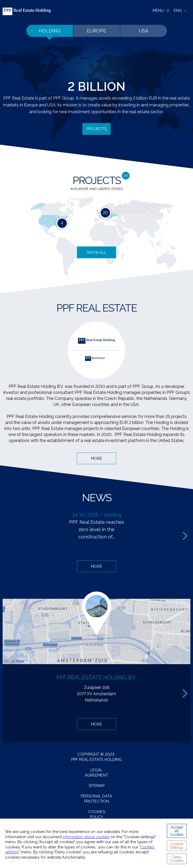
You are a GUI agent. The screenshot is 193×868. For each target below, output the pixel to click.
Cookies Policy (97, 814)
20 (105, 213)
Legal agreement (96, 773)
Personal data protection (96, 799)
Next (186, 536)
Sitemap (97, 786)
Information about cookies (86, 837)
